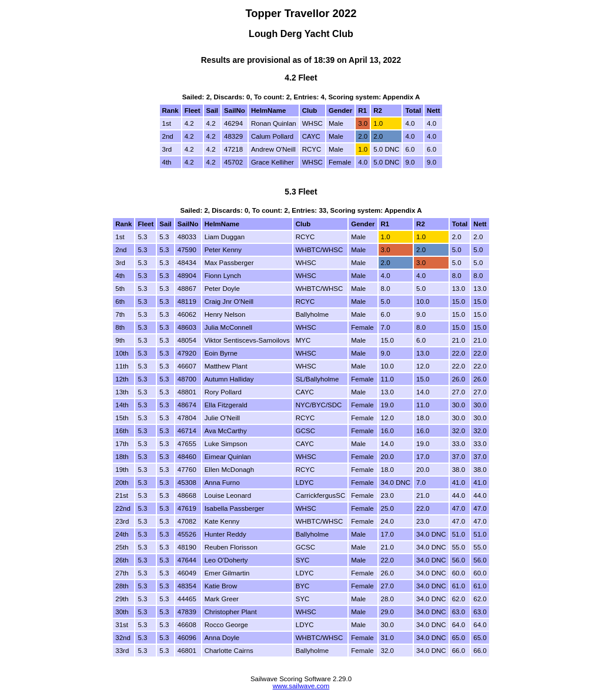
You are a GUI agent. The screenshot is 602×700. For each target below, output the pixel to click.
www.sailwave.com (301, 686)
